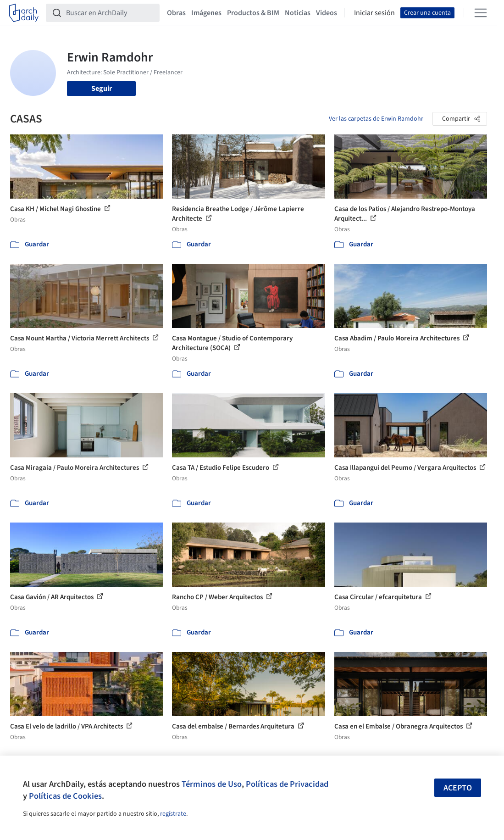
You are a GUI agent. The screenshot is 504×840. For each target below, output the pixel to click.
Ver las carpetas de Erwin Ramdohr (376, 119)
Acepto (458, 788)
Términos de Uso (212, 784)
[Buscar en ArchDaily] (110, 13)
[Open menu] (481, 13)
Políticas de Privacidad (287, 784)
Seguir (102, 89)
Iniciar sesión (374, 13)
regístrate (173, 814)
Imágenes (206, 13)
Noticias (298, 13)
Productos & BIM (253, 13)
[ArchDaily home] (24, 13)
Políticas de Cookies (65, 796)
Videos (327, 13)
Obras (176, 13)
